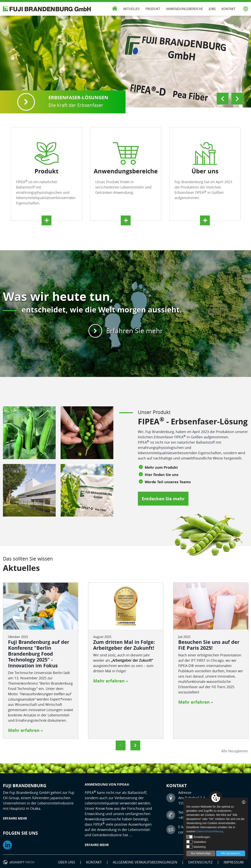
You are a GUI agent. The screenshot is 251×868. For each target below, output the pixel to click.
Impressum (234, 862)
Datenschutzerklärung (210, 831)
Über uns (66, 862)
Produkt (153, 9)
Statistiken (196, 842)
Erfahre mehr (15, 818)
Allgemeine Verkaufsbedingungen (145, 862)
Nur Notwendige (201, 853)
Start (115, 8)
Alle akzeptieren (231, 853)
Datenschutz (200, 862)
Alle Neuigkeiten (235, 751)
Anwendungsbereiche (185, 9)
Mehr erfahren (25, 730)
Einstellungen (198, 837)
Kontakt (229, 9)
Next (237, 99)
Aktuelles (131, 9)
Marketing (196, 847)
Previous (223, 99)
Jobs (212, 9)
